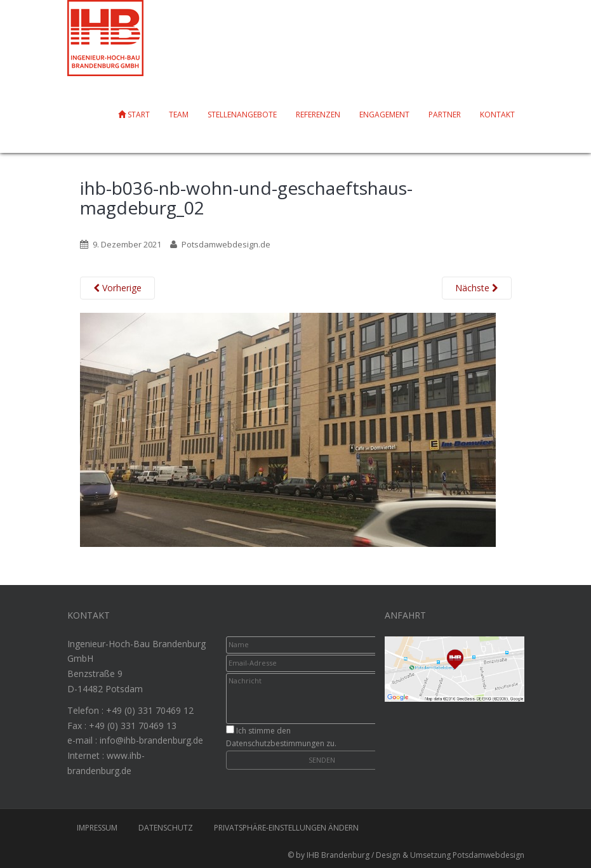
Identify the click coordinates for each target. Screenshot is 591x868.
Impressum (97, 828)
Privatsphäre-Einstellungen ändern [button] (286, 828)
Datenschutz (166, 828)
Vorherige (117, 288)
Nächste (477, 288)
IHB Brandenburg (338, 855)
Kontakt (497, 115)
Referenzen (318, 115)
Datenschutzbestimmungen (275, 743)
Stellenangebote (242, 115)
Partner (445, 115)
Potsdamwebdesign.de (226, 244)
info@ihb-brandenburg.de (151, 740)
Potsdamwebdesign (488, 855)
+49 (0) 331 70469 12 (150, 710)
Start (134, 115)
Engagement (384, 115)
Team (179, 115)
